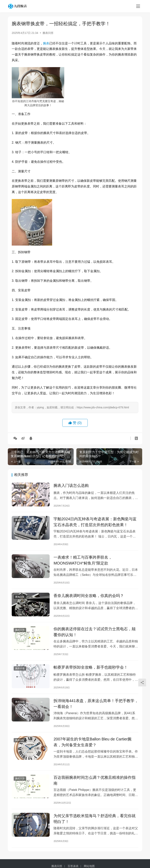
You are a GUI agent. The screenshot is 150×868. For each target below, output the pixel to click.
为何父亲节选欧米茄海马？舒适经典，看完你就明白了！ (95, 822)
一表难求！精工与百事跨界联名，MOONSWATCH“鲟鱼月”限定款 (83, 561)
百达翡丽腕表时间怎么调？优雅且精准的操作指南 (95, 783)
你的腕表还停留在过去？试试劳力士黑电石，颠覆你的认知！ (95, 633)
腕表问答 (48, 33)
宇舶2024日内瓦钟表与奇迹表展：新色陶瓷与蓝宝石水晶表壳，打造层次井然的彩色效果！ (95, 522)
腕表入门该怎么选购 (71, 486)
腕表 (46, 43)
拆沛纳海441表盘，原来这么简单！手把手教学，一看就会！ (96, 706)
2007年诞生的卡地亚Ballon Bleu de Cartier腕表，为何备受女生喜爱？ (92, 745)
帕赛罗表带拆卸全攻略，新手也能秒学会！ (91, 669)
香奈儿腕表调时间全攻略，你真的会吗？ (89, 597)
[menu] (138, 6)
